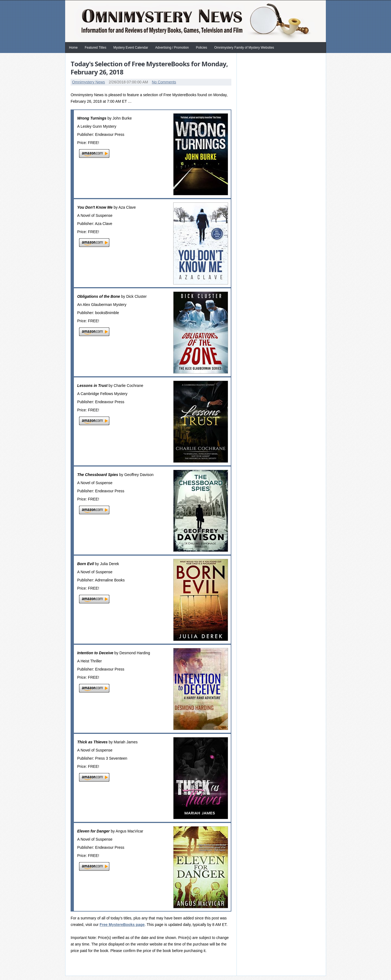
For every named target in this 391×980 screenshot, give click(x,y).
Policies (202, 48)
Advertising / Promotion (172, 48)
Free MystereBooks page (122, 925)
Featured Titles (95, 48)
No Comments (164, 82)
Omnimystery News (88, 82)
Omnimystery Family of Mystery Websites (244, 48)
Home (73, 48)
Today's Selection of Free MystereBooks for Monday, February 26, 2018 (149, 68)
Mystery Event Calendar (131, 48)
